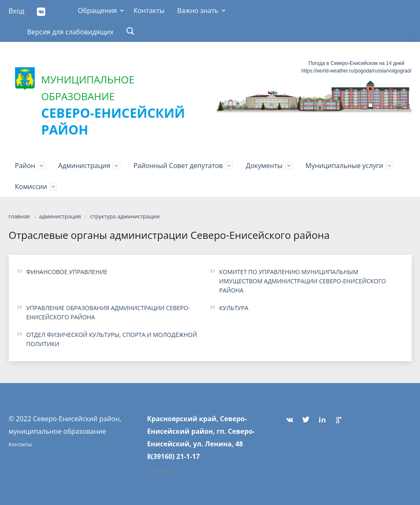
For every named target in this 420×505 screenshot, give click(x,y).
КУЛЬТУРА (234, 308)
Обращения (97, 10)
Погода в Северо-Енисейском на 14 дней (357, 63)
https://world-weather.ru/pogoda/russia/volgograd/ (357, 71)
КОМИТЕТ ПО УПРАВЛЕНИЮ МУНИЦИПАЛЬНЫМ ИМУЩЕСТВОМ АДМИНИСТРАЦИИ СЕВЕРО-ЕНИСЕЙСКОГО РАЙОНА (303, 281)
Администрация (84, 166)
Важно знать (198, 10)
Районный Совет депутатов (178, 166)
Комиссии (31, 186)
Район (25, 166)
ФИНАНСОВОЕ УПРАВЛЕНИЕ (67, 272)
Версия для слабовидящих (71, 32)
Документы (264, 166)
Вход (17, 11)
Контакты (149, 10)
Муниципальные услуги (345, 166)
